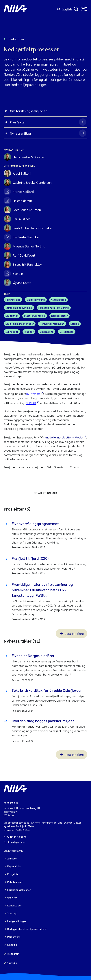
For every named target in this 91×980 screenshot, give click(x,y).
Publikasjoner (15, 882)
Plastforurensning (35, 316)
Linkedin (12, 945)
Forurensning (13, 300)
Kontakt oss (14, 905)
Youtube (12, 963)
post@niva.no (18, 842)
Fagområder (14, 866)
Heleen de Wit (18, 201)
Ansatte (12, 858)
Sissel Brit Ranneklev (23, 264)
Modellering (47, 332)
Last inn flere (72, 633)
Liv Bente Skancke (21, 237)
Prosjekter (48, 122)
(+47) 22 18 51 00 (17, 837)
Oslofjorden (67, 332)
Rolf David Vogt (19, 255)
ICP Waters (33, 394)
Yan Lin (13, 273)
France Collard (19, 192)
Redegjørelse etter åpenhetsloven (27, 929)
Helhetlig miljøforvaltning (54, 308)
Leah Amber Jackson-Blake (28, 228)
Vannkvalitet (59, 300)
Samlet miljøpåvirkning (19, 308)
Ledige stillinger (17, 921)
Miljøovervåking (36, 300)
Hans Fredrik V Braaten (25, 157)
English (65, 9)
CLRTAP (31, 403)
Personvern (14, 937)
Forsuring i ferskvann (52, 324)
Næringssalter (60, 316)
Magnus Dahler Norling (24, 246)
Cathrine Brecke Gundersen (28, 182)
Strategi (12, 913)
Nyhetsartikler (48, 133)
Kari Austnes (17, 219)
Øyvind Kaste (17, 283)
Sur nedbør (12, 332)
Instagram (13, 954)
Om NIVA (12, 898)
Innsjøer (29, 332)
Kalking (75, 324)
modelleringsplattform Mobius (65, 437)
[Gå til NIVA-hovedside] (30, 9)
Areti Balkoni (17, 173)
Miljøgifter (12, 316)
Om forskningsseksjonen (29, 111)
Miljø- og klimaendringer (20, 324)
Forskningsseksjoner (19, 890)
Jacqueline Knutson (22, 210)
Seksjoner (17, 39)
